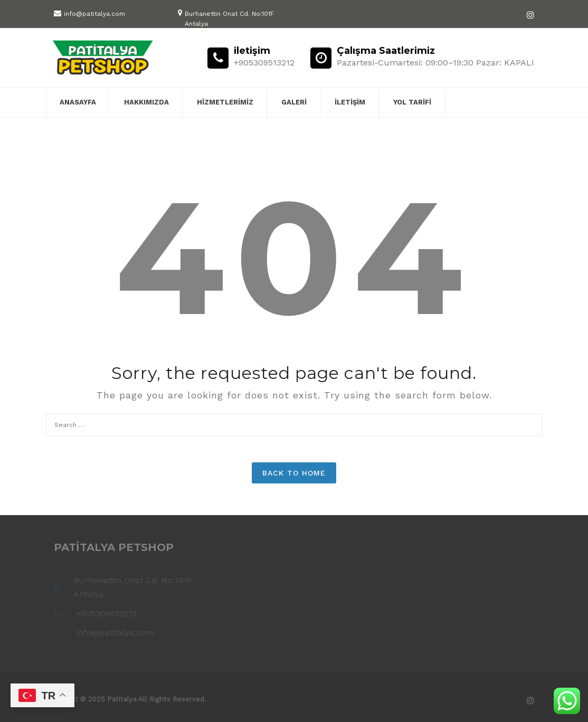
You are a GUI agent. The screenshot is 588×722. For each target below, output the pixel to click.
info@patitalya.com (94, 14)
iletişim (350, 102)
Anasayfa (78, 102)
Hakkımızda (146, 102)
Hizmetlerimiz (225, 102)
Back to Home (294, 473)
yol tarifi (412, 102)
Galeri (294, 102)
